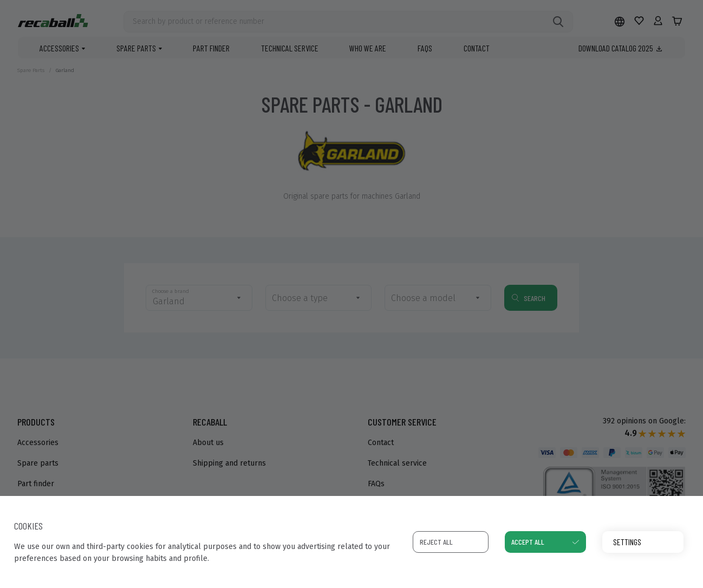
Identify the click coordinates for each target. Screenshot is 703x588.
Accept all (528, 542)
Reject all (436, 542)
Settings (627, 542)
